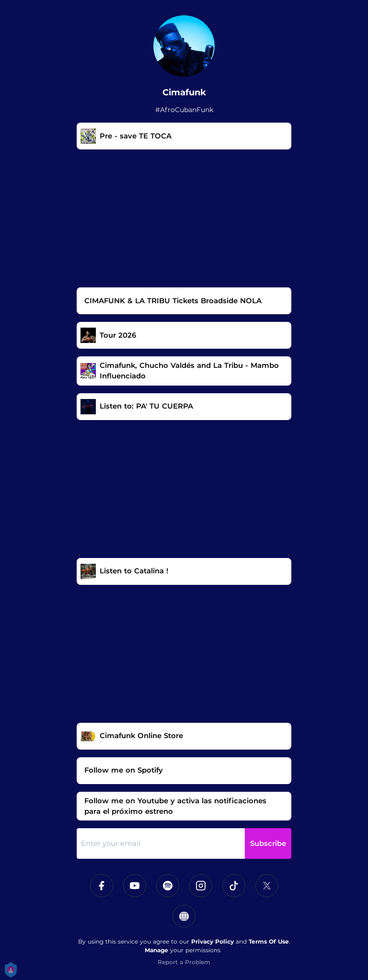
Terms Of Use (269, 941)
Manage (156, 950)
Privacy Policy (213, 941)
